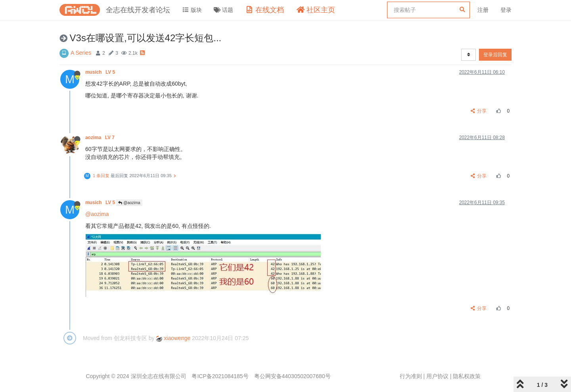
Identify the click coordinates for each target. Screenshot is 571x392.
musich (101, 72)
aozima (101, 138)
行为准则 (411, 376)
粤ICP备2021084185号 (220, 376)
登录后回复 (495, 55)
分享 (479, 111)
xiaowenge (173, 338)
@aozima (129, 203)
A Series (81, 53)
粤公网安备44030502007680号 (292, 376)
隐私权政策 (467, 376)
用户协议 (437, 376)
